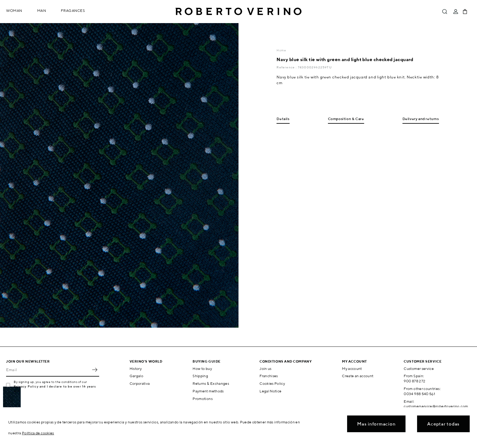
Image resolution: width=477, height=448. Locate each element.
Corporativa (140, 383)
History (136, 369)
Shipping (200, 376)
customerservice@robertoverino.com (436, 406)
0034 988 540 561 (419, 394)
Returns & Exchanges (211, 383)
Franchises (269, 376)
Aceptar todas (443, 424)
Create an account (358, 376)
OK (95, 370)
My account (352, 369)
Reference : (287, 67)
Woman (14, 10)
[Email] (48, 370)
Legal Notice (270, 391)
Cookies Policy (272, 383)
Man (42, 10)
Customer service (419, 369)
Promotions (203, 399)
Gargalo (137, 376)
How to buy (202, 369)
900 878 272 (414, 381)
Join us (266, 369)
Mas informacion (376, 424)
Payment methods (208, 391)
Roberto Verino (238, 12)
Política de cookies (38, 433)
